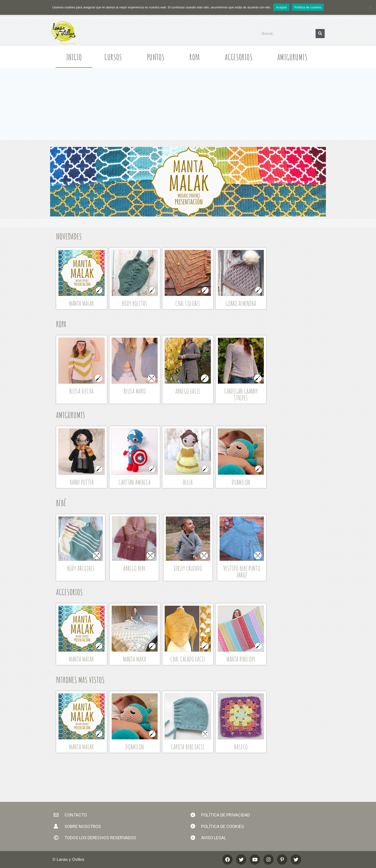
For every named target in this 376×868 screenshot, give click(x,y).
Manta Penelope (241, 659)
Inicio (74, 57)
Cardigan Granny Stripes (241, 394)
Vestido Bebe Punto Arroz (242, 572)
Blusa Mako (135, 391)
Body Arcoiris (81, 568)
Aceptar (281, 7)
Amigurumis (294, 57)
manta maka (135, 659)
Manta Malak (81, 303)
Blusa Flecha (81, 391)
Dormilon (241, 482)
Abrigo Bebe (134, 568)
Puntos (157, 57)
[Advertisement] (188, 104)
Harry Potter (82, 482)
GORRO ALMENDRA (241, 303)
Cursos (114, 57)
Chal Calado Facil (188, 659)
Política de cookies (308, 7)
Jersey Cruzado (188, 568)
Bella (188, 482)
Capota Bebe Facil (188, 747)
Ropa (196, 57)
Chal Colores (188, 303)
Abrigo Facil (188, 391)
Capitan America (135, 482)
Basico (241, 747)
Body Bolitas (135, 303)
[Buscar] (320, 34)
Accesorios (240, 57)
